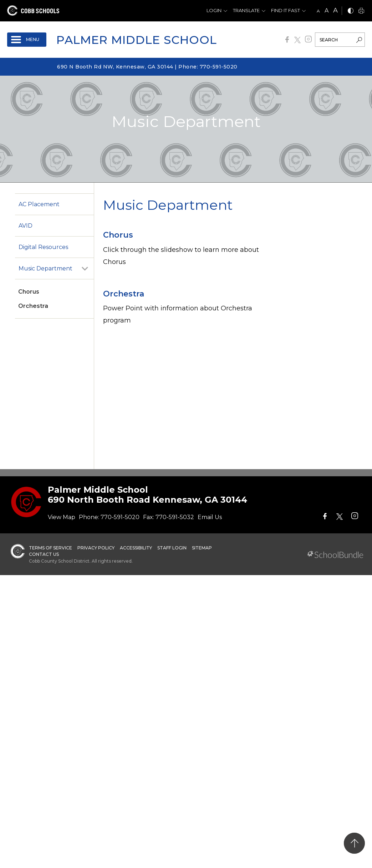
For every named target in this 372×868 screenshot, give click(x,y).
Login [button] (214, 10)
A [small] (318, 11)
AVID (26, 226)
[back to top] (354, 843)
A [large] (335, 10)
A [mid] (327, 11)
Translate (246, 10)
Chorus (29, 292)
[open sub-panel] (85, 269)
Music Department (45, 268)
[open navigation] (27, 40)
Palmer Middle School (137, 40)
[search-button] (359, 41)
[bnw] (351, 11)
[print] (361, 11)
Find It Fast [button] (286, 10)
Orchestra (33, 306)
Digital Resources (43, 247)
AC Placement (39, 204)
